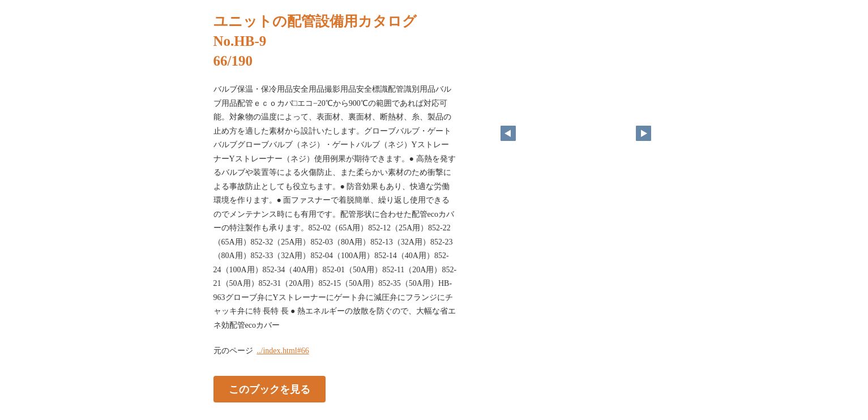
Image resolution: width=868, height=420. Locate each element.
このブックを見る (270, 389)
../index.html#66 (283, 351)
